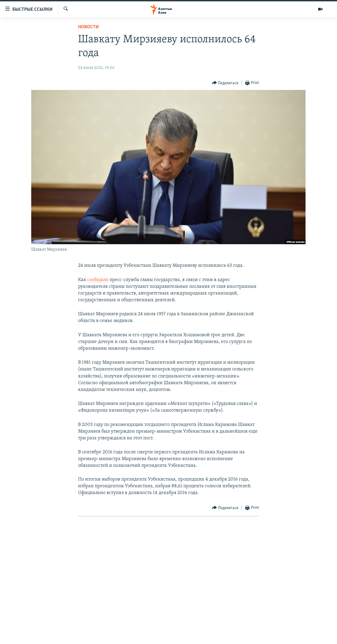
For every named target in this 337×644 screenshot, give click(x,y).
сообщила (98, 280)
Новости (88, 27)
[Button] (225, 83)
